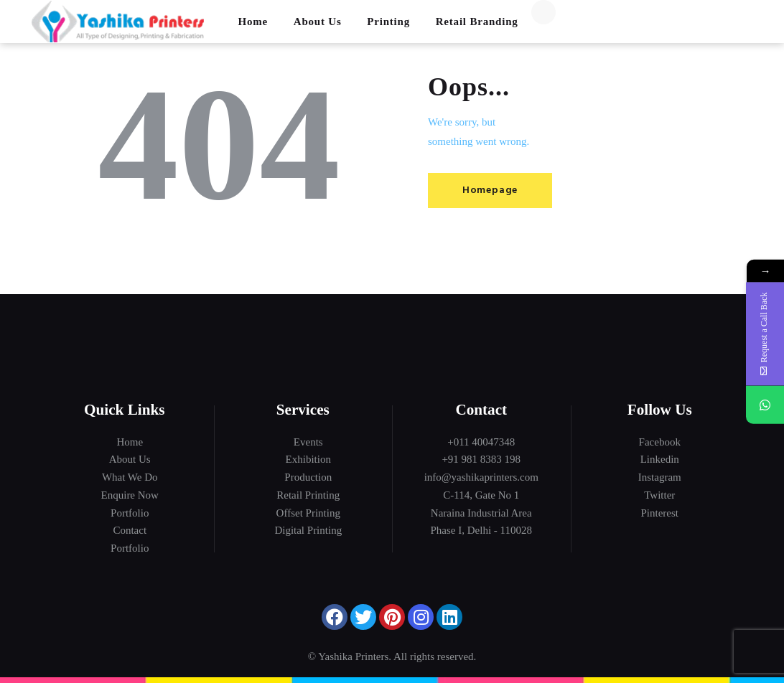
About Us (130, 459)
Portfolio (130, 513)
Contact (130, 530)
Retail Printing (308, 495)
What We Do (130, 477)
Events (308, 442)
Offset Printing (308, 513)
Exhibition (308, 459)
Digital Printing (308, 530)
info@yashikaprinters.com (481, 477)
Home (130, 442)
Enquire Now (130, 495)
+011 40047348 (481, 442)
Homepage (491, 190)
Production (308, 477)
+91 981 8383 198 (481, 459)
